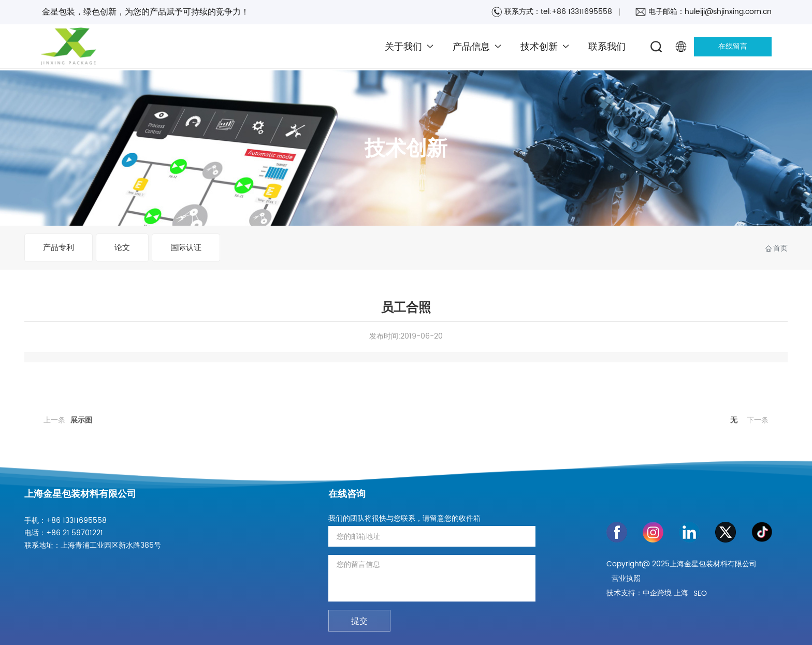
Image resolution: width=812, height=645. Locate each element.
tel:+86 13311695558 (576, 12)
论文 (122, 248)
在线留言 (733, 46)
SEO (700, 593)
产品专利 (59, 248)
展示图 (81, 420)
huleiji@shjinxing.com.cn (728, 12)
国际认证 (186, 248)
